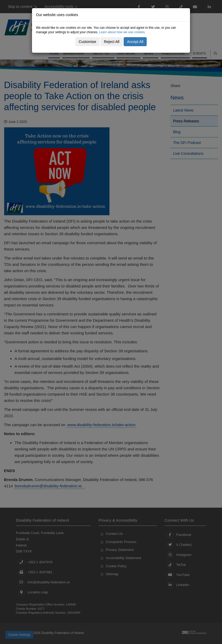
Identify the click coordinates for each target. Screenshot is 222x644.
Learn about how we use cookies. (122, 32)
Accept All (135, 42)
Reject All (112, 42)
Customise (87, 42)
